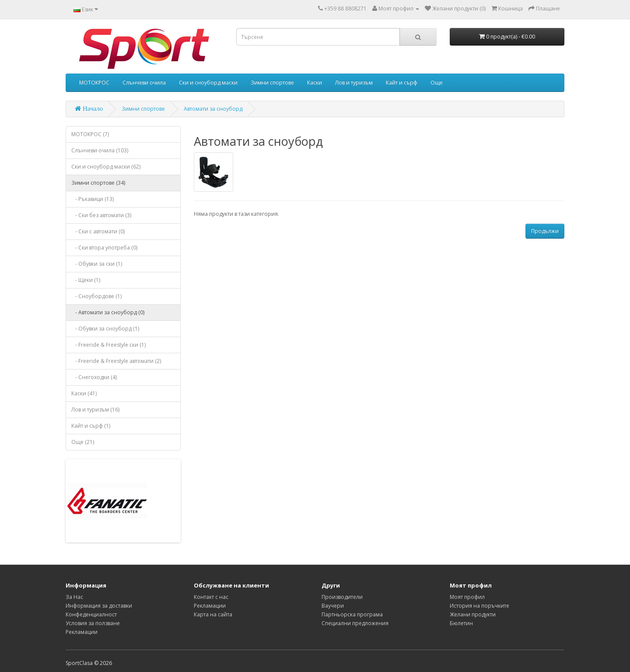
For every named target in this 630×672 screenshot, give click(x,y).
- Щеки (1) (86, 280)
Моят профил (467, 597)
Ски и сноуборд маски (208, 83)
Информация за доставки (99, 606)
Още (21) (83, 442)
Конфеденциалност (91, 614)
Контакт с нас (211, 597)
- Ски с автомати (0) (98, 231)
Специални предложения (355, 623)
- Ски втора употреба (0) (104, 248)
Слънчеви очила (144, 83)
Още (437, 83)
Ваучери (333, 606)
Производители (342, 597)
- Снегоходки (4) (94, 377)
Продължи (545, 231)
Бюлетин (461, 623)
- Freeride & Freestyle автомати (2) (116, 361)
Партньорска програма (352, 614)
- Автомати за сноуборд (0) (108, 312)
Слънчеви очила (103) (100, 150)
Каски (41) (84, 393)
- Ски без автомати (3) (101, 215)
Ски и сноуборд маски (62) (106, 167)
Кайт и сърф (402, 83)
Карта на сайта (213, 614)
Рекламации (82, 632)
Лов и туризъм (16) (95, 410)
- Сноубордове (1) (96, 296)
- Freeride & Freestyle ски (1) (108, 345)
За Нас (74, 597)
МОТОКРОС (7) (90, 134)
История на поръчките (479, 606)
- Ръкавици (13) (93, 199)
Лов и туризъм (354, 83)
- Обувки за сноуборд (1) (105, 329)
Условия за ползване (93, 623)
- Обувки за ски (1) (97, 264)
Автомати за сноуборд (213, 109)
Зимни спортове (272, 83)
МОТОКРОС (94, 83)
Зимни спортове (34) (98, 183)
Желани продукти (473, 614)
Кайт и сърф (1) (91, 426)
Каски (315, 83)
